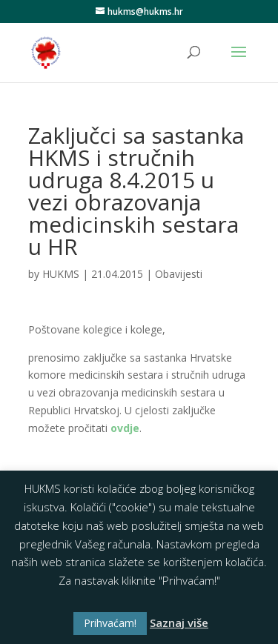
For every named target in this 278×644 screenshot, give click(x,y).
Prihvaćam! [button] (110, 623)
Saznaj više (179, 623)
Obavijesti (179, 274)
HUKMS (61, 274)
